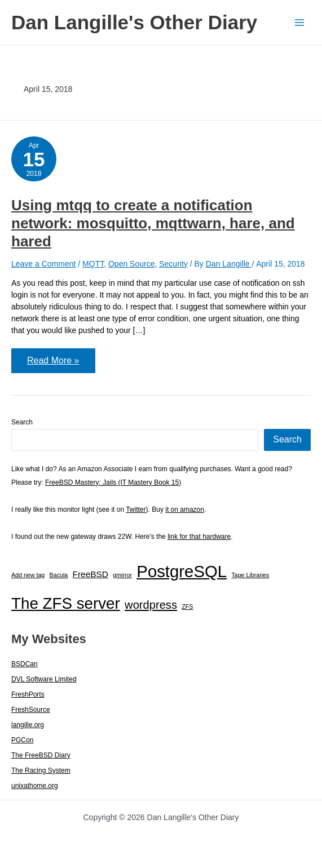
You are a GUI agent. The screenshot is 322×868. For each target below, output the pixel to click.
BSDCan (25, 664)
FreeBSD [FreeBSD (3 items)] (91, 574)
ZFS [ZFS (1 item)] (187, 606)
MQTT (93, 264)
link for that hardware (199, 537)
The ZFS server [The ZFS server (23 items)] (66, 603)
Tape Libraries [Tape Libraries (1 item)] (250, 575)
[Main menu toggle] (299, 22)
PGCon (22, 740)
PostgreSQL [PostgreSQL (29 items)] (182, 571)
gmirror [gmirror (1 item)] (122, 575)
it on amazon (185, 510)
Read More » (53, 364)
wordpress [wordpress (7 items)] (151, 605)
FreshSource (31, 710)
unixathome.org (35, 786)
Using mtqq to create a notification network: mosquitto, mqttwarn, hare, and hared (153, 223)
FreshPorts (28, 694)
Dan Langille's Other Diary (134, 22)
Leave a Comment (43, 264)
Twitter (136, 510)
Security (173, 264)
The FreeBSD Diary (41, 755)
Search (22, 422)
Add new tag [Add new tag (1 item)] (28, 575)
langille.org (28, 725)
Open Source (132, 264)
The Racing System (41, 770)
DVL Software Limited (44, 679)
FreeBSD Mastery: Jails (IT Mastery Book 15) (113, 482)
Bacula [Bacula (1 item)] (59, 575)
